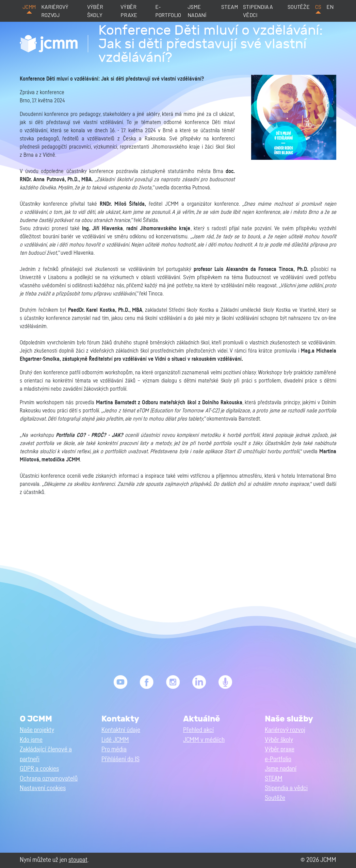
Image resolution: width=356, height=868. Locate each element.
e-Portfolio (168, 11)
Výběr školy (95, 11)
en (330, 7)
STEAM (229, 7)
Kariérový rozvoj (55, 11)
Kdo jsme (31, 740)
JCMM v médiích (204, 740)
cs (318, 7)
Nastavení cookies (43, 788)
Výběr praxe (129, 11)
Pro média (114, 750)
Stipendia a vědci (258, 11)
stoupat (78, 860)
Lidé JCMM (115, 740)
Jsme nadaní (197, 11)
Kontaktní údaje (121, 730)
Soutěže (299, 7)
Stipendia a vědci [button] (286, 788)
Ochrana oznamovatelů (49, 779)
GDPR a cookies (39, 769)
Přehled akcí (198, 730)
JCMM (29, 7)
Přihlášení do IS (120, 759)
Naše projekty (37, 730)
